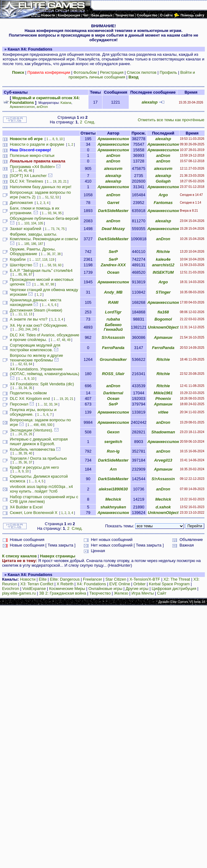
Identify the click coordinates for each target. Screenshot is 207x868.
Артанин (163, 337)
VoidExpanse (34, 589)
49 (69, 340)
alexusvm (113, 168)
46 (30, 171)
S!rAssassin (113, 337)
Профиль (168, 72)
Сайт (162, 593)
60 (60, 265)
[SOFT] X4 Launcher (28, 176)
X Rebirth (65, 584)
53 (57, 197)
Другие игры (137, 589)
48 (64, 340)
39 (25, 453)
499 (43, 425)
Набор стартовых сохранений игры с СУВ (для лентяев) (44, 499)
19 (55, 182)
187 (41, 244)
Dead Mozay (113, 229)
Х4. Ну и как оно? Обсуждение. (39, 325)
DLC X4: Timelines (27, 181)
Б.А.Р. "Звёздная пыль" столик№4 (41, 270)
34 (25, 388)
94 (55, 213)
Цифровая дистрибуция (174, 589)
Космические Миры (67, 589)
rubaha (113, 319)
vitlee (163, 412)
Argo (163, 195)
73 (52, 229)
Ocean (113, 272)
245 (35, 329)
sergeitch (113, 442)
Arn (113, 469)
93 (50, 213)
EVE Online (120, 584)
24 (20, 434)
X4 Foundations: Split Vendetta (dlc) (42, 384)
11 (20, 314)
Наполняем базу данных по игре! (41, 187)
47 (58, 340)
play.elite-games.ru (19, 593)
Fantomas (163, 203)
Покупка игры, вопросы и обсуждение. (33, 412)
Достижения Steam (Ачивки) (36, 310)
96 (42, 284)
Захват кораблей (26, 229)
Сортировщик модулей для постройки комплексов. (35, 348)
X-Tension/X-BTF (145, 579)
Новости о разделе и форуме (37, 144)
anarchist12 (163, 265)
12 (25, 314)
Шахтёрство (21, 265)
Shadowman (163, 432)
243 (21, 329)
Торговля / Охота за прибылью (38, 458)
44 (20, 171)
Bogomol (163, 319)
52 (52, 197)
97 (47, 284)
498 (36, 425)
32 (45, 404)
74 (58, 229)
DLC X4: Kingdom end (30, 399)
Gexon (113, 432)
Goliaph (163, 181)
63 (25, 364)
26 (30, 434)
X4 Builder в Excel (26, 507)
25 (25, 434)
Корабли (18, 259)
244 (28, 329)
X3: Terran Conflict (37, 584)
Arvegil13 (163, 460)
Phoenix (163, 399)
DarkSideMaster (113, 211)
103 (27, 223)
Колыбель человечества (32, 449)
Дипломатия (21, 203)
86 (25, 275)
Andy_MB (113, 292)
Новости (28, 579)
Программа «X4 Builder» (32, 167)
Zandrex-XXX (113, 265)
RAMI (113, 302)
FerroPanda (113, 348)
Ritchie (163, 252)
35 (30, 388)
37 (54, 254)
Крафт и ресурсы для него (34, 467)
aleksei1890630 (113, 489)
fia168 (163, 312)
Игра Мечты (143, 593)
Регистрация (112, 72)
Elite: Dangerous (65, 579)
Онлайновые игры (105, 589)
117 (38, 260)
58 (49, 265)
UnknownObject (163, 327)
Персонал (19, 404)
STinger (163, 292)
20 (60, 182)
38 (59, 254)
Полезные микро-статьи (32, 155)
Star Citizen (116, 579)
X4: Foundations (91, 584)
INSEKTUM (163, 272)
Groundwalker (113, 359)
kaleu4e (163, 259)
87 (30, 275)
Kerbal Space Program (169, 584)
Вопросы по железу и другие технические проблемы (37, 358)
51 (47, 197)
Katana (66, 103)
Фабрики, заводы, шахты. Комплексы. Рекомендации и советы (44, 237)
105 (41, 223)
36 (49, 254)
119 (52, 260)
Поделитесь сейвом (28, 393)
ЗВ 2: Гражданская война (63, 593)
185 (27, 244)
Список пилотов (142, 72)
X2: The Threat (177, 579)
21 (65, 182)
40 (30, 453)
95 (60, 213)
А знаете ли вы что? (29, 319)
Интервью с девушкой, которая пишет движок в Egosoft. (39, 441)
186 (34, 244)
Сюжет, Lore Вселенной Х (34, 513)
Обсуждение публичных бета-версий (44, 218)
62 (20, 364)
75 (63, 229)
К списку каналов (19, 556)
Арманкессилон (22, 107)
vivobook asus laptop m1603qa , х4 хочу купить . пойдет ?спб (41, 489)
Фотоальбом (85, 72)
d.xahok (163, 507)
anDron (42, 107)
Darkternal (113, 393)
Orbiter (140, 584)
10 (61, 139)
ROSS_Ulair (113, 374)
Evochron (11, 589)
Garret (113, 203)
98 (52, 284)
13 (30, 314)
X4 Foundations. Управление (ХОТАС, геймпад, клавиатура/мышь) (45, 371)
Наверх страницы (58, 556)
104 (34, 223)
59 (55, 265)
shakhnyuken (113, 507)
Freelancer (93, 579)
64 (30, 364)
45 (25, 171)
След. (90, 122)
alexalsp (150, 102)
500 (50, 425)
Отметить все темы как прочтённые (171, 120)
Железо (121, 593)
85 (20, 275)
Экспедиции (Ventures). (32, 430)
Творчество (100, 593)
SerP (113, 252)
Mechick (113, 499)
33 (20, 388)
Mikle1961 (163, 393)
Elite (43, 579)
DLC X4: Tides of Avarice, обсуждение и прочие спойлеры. (45, 337)
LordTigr (113, 312)
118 (45, 260)
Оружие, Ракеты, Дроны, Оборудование (33, 251)
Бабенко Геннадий (113, 327)
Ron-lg (113, 451)
